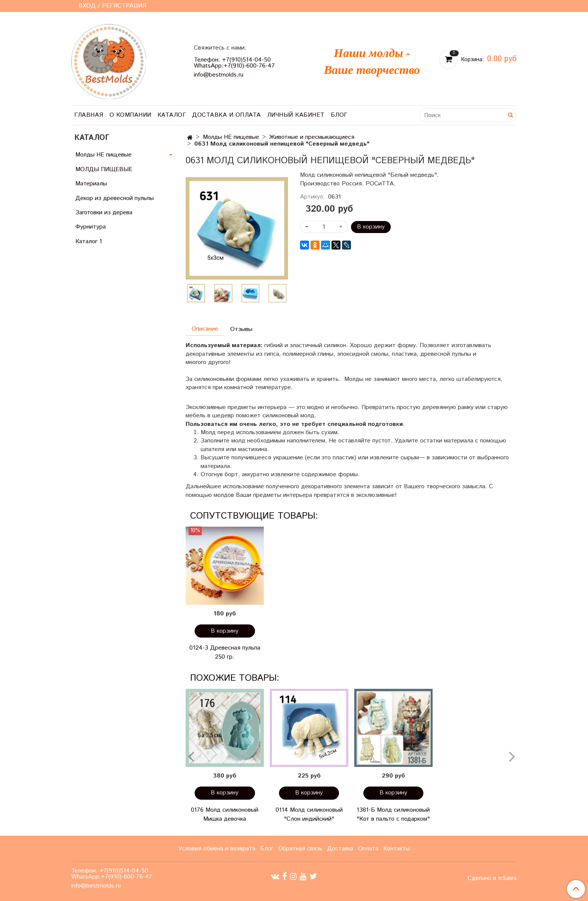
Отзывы (241, 329)
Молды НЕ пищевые (231, 137)
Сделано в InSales (492, 878)
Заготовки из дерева (104, 213)
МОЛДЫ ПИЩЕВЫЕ (104, 169)
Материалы (91, 184)
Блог (339, 115)
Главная (89, 115)
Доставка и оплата (226, 115)
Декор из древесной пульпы (115, 198)
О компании (130, 115)
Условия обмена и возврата (217, 849)
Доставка (340, 849)
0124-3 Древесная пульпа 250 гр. (225, 652)
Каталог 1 (89, 241)
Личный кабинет (296, 115)
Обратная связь (300, 849)
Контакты (397, 849)
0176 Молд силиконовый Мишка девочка (225, 815)
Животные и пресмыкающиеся (312, 137)
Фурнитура (91, 227)
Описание (205, 329)
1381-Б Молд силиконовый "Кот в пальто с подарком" (393, 815)
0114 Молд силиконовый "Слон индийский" (309, 815)
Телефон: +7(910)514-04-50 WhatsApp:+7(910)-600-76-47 (234, 63)
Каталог (172, 115)
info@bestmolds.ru (219, 75)
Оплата (368, 849)
